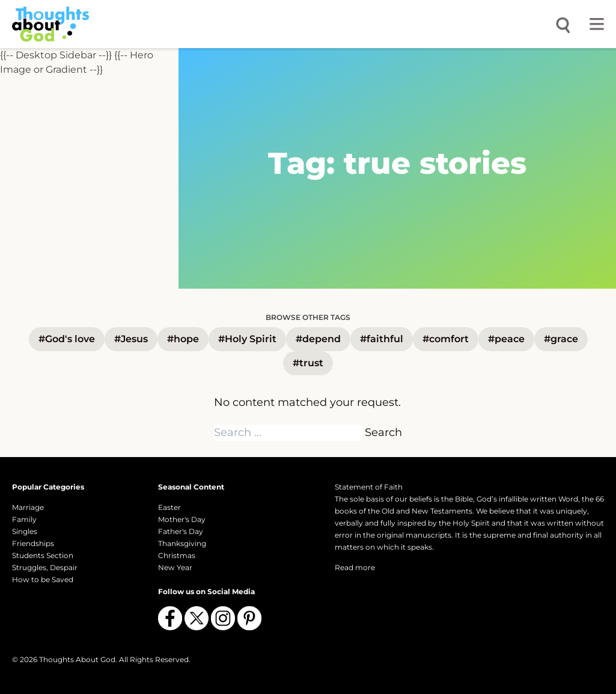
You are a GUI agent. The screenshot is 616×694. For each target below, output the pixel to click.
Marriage (28, 507)
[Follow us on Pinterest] (249, 618)
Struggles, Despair (45, 567)
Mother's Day (182, 519)
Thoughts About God (77, 659)
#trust (308, 363)
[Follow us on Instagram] (223, 618)
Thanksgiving (182, 543)
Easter (169, 507)
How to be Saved (43, 579)
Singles (25, 531)
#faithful (382, 339)
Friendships (33, 543)
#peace (506, 339)
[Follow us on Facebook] (170, 618)
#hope (183, 339)
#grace (561, 339)
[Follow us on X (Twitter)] (197, 618)
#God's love (67, 339)
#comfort (446, 339)
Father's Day (181, 531)
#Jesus (131, 339)
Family (24, 519)
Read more (355, 567)
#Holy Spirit (247, 339)
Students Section (43, 555)
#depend (318, 339)
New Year (175, 567)
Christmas (177, 555)
